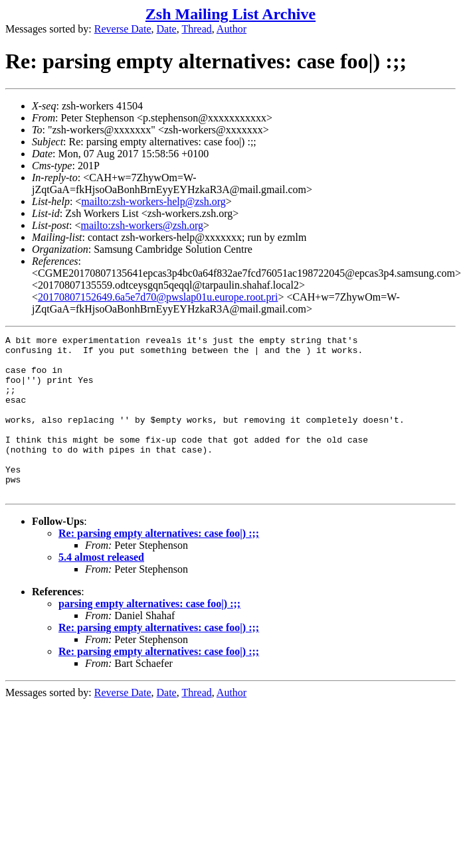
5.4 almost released (101, 589)
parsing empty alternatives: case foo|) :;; (149, 635)
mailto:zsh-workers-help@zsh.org (153, 201)
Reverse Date (123, 29)
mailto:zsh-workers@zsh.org (142, 225)
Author (231, 29)
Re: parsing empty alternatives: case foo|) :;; (159, 565)
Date (167, 29)
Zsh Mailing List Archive (230, 14)
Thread (196, 29)
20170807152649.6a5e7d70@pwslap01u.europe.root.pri (158, 297)
